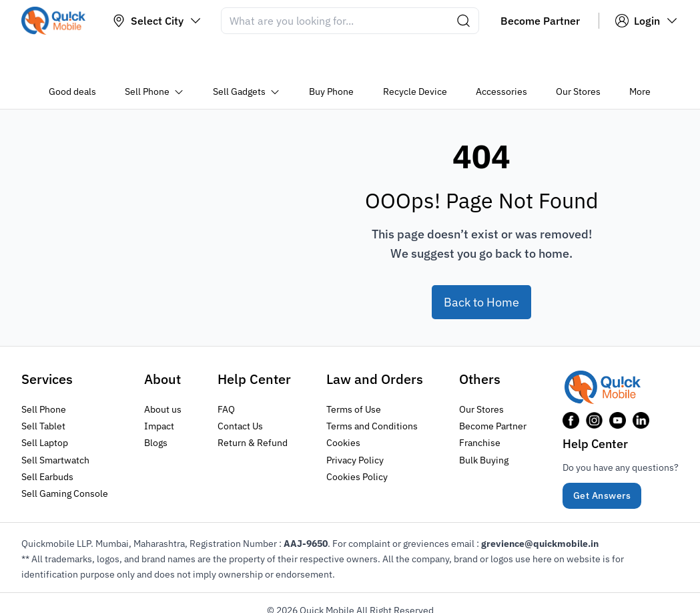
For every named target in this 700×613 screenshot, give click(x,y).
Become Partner (493, 389)
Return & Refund (253, 406)
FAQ (226, 373)
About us (163, 373)
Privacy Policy (355, 423)
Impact (159, 389)
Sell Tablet (43, 389)
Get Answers (602, 459)
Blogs (156, 406)
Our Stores (481, 373)
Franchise (480, 406)
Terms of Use (354, 373)
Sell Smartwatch (55, 423)
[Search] (350, 21)
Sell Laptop (45, 406)
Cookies (343, 406)
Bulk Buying (484, 423)
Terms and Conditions (372, 389)
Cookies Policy (357, 439)
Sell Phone (44, 373)
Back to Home (481, 265)
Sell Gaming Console (65, 456)
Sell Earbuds (47, 439)
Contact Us (240, 389)
